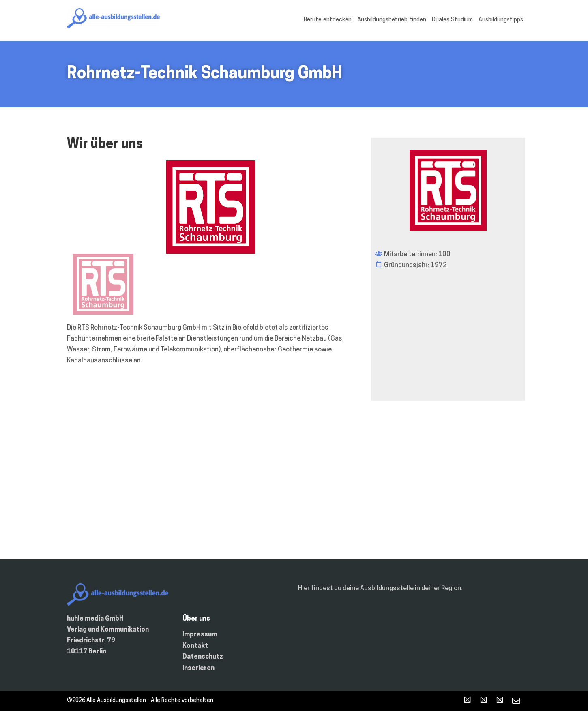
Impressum (200, 635)
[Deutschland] (294, 488)
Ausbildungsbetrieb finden (392, 20)
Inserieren (199, 668)
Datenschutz (203, 657)
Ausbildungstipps (501, 20)
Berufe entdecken (328, 20)
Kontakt (195, 646)
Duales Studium (452, 20)
